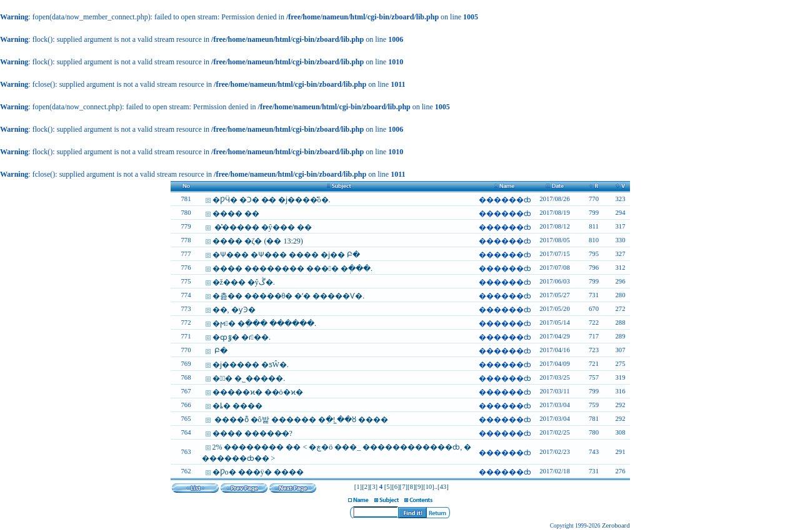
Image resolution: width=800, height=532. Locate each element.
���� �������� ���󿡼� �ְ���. (292, 268)
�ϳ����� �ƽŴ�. (251, 365)
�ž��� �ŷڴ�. (244, 282)
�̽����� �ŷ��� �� (262, 227)
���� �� (236, 214)
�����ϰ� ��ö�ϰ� (258, 392)
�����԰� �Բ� (220, 351)
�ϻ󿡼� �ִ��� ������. (264, 323)
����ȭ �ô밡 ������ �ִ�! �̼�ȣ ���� (301, 420)
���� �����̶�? (252, 433)
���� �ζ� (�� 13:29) (258, 241)
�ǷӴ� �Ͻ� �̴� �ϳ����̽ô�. (272, 200)
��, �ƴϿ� (234, 310)
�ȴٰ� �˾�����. (249, 378)
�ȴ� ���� (237, 406)
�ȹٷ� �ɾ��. (242, 337)
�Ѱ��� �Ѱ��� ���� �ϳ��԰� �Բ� (286, 255)
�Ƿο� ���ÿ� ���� (258, 472)
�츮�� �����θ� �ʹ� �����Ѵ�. (289, 296)
